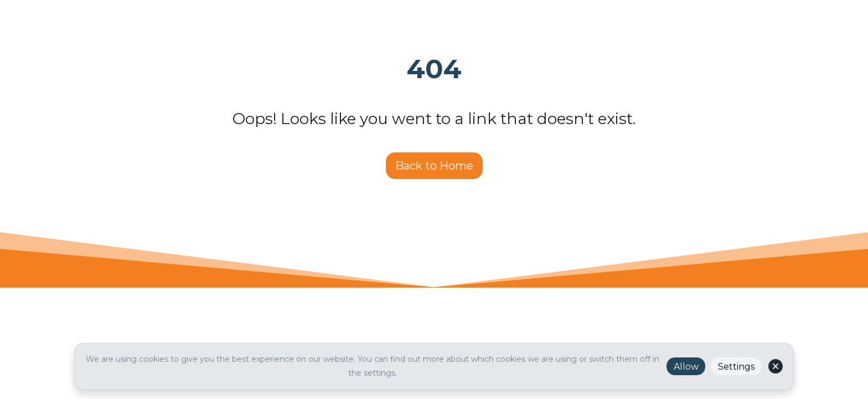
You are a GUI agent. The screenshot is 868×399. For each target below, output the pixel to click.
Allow (686, 367)
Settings (736, 367)
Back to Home (434, 166)
